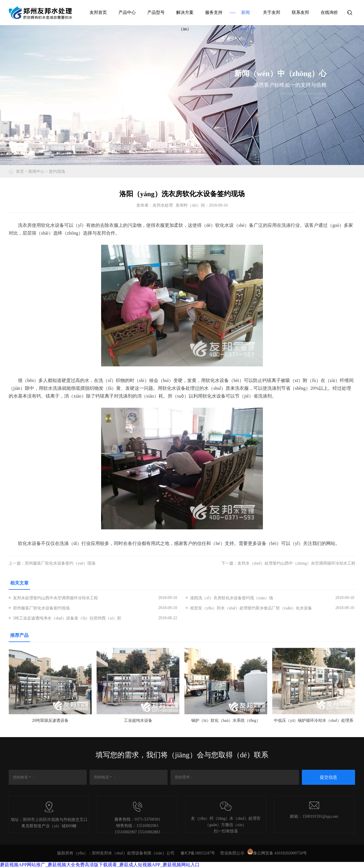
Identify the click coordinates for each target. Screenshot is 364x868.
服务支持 (214, 12)
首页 (20, 171)
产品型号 (156, 12)
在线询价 (329, 12)
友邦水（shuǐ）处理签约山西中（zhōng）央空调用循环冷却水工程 (296, 563)
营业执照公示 (232, 853)
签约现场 (57, 171)
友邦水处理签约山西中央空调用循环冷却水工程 (55, 598)
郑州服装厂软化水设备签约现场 (41, 608)
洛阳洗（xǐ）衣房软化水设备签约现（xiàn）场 (232, 598)
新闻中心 (36, 171)
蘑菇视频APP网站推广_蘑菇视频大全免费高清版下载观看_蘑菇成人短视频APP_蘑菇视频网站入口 (100, 865)
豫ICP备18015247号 (198, 853)
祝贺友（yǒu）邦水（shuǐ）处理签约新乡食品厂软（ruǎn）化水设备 (251, 608)
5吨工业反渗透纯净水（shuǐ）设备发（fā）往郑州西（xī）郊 (67, 618)
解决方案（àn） (185, 21)
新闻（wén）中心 (246, 29)
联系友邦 (300, 12)
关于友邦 (272, 12)
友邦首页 (98, 12)
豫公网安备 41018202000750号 (277, 853)
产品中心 (127, 12)
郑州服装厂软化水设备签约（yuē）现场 (60, 563)
